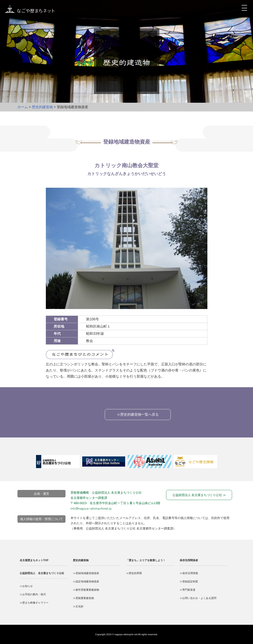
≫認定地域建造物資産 (86, 582)
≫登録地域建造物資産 (86, 573)
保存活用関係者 (189, 560)
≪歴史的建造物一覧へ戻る (138, 414)
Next (227, 464)
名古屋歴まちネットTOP (34, 560)
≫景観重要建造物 (83, 598)
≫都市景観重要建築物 (86, 590)
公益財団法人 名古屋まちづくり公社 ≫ (199, 495)
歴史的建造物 (42, 107)
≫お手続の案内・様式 (33, 594)
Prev (31, 464)
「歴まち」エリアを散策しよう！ (146, 560)
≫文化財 (78, 606)
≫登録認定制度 (189, 582)
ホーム (23, 107)
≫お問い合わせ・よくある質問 (198, 598)
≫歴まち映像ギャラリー (34, 603)
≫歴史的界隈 (134, 573)
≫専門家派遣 (188, 590)
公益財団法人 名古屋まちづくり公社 (42, 573)
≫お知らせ (26, 586)
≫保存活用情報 (189, 573)
